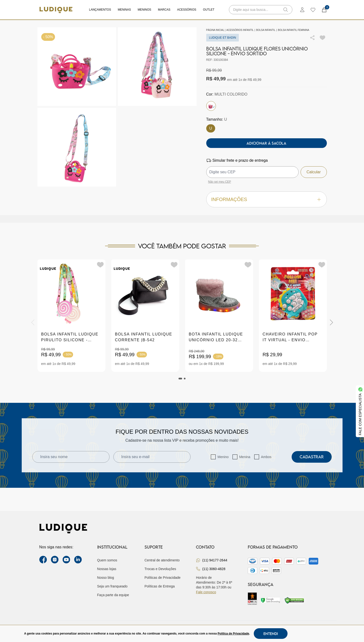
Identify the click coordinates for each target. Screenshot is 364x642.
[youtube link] (66, 560)
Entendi (271, 634)
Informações (267, 199)
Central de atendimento (162, 560)
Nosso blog (106, 578)
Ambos (266, 457)
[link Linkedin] (78, 560)
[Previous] (33, 322)
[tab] (180, 379)
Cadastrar (312, 457)
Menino (223, 457)
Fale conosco (206, 592)
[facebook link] (43, 560)
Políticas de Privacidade (162, 578)
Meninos (144, 10)
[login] (302, 10)
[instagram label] (55, 560)
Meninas (124, 10)
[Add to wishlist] (323, 38)
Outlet (209, 10)
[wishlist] (313, 10)
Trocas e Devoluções (160, 569)
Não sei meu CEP (220, 182)
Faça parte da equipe (113, 595)
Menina (245, 457)
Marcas (164, 10)
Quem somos (107, 560)
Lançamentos (100, 10)
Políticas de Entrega (160, 586)
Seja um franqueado (112, 586)
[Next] (331, 322)
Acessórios (187, 10)
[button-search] (286, 10)
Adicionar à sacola (266, 143)
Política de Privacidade (233, 634)
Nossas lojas (107, 569)
